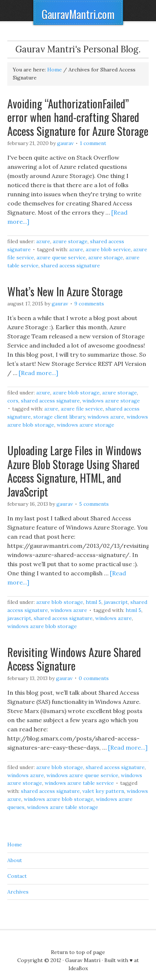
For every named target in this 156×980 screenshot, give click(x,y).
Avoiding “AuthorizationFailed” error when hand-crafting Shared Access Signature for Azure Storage (78, 117)
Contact (17, 876)
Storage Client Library (59, 417)
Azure (43, 241)
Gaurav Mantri (83, 960)
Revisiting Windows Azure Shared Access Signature (74, 659)
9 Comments (89, 304)
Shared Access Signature (70, 266)
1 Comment (93, 143)
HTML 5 (94, 602)
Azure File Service (82, 409)
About (15, 860)
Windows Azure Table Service (79, 783)
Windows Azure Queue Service (82, 775)
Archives (18, 892)
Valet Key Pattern (103, 791)
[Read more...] (38, 373)
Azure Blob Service (108, 249)
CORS (13, 401)
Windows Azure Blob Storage (42, 626)
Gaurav (65, 143)
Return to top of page (78, 952)
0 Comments (94, 678)
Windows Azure (106, 417)
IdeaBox (78, 968)
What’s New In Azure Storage (65, 291)
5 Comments (94, 504)
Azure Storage (70, 241)
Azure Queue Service (61, 257)
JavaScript (116, 602)
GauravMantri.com (78, 14)
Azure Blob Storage (76, 393)
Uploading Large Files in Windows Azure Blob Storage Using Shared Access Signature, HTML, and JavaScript (74, 471)
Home (15, 844)
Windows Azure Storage (111, 401)
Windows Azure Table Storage (63, 807)
